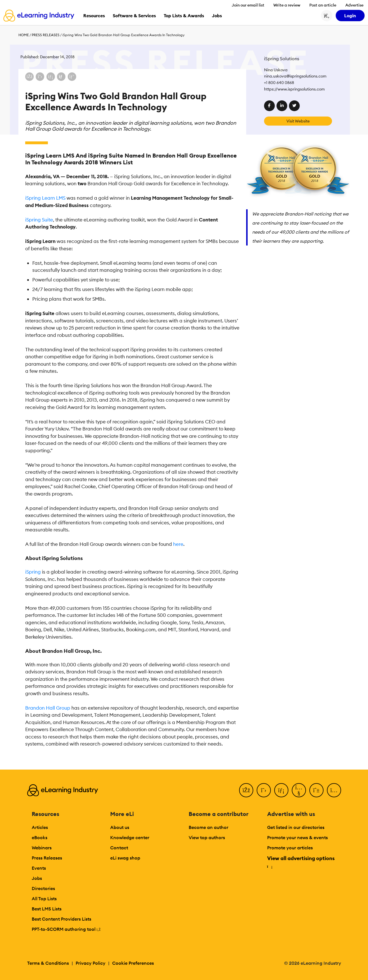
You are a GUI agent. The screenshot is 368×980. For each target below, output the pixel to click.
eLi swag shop (125, 858)
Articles (40, 827)
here (178, 544)
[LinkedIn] (281, 790)
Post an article (323, 5)
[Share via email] (61, 77)
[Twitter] (264, 790)
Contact (119, 848)
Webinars (42, 848)
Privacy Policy (91, 963)
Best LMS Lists (47, 909)
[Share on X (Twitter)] (40, 77)
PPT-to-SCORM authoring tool (66, 929)
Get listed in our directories (296, 827)
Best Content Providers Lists (61, 919)
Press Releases (46, 35)
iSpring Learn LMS (45, 198)
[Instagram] (334, 790)
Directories (43, 888)
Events (39, 868)
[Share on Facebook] (29, 77)
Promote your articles (290, 848)
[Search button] (327, 16)
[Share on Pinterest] (72, 77)
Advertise (354, 5)
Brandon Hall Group (48, 708)
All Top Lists (44, 899)
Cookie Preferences (133, 963)
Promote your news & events (297, 837)
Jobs (37, 878)
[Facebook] (246, 790)
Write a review (287, 5)
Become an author (209, 827)
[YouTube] (299, 790)
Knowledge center (130, 837)
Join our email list (248, 5)
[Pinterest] (316, 790)
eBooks (40, 837)
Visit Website (298, 121)
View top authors (207, 837)
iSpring (33, 572)
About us (120, 827)
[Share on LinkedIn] (51, 77)
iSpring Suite (39, 220)
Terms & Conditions (48, 963)
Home (24, 35)
